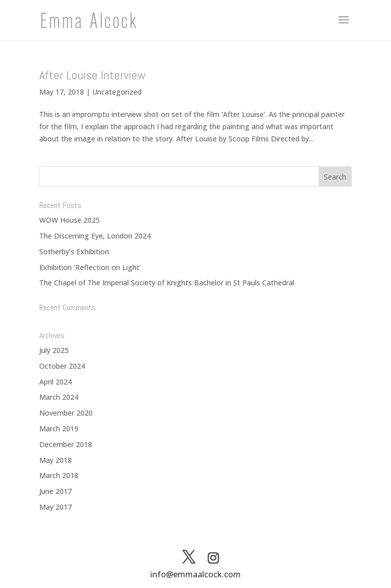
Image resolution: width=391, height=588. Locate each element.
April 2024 (55, 382)
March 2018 (59, 475)
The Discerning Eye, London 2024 (95, 236)
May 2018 (55, 460)
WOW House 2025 (69, 220)
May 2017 (55, 507)
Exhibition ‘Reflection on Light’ (90, 267)
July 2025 (54, 350)
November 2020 (66, 413)
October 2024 (62, 366)
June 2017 (55, 491)
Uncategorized (117, 92)
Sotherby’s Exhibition (74, 252)
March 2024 (59, 397)
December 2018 (66, 444)
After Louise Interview (92, 75)
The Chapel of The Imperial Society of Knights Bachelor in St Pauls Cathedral (167, 283)
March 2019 (59, 429)
